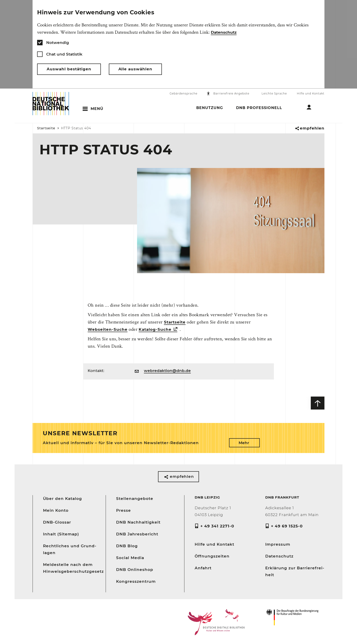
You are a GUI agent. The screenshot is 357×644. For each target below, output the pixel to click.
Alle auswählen (135, 69)
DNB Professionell (259, 108)
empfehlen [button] (312, 128)
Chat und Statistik (64, 54)
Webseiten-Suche (108, 330)
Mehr (244, 442)
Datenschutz (224, 32)
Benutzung (210, 108)
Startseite (46, 128)
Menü (97, 109)
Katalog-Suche (155, 330)
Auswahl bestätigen (69, 69)
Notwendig (58, 43)
